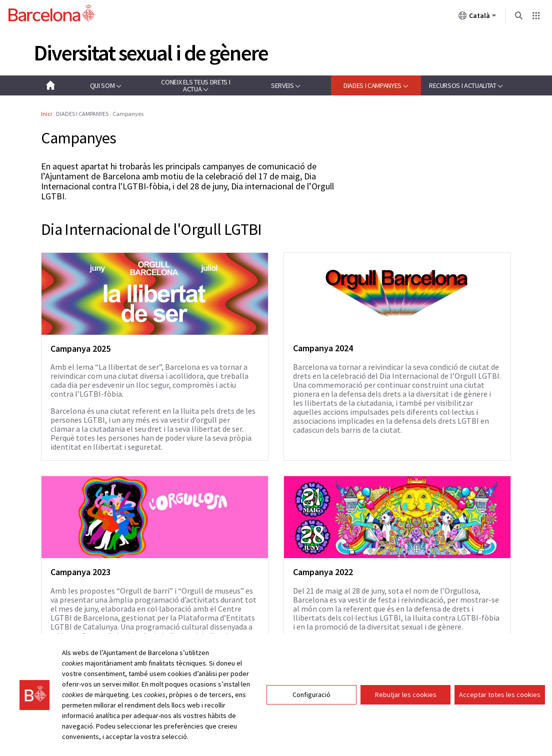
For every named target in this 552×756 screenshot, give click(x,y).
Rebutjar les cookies (406, 702)
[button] (105, 85)
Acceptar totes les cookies (500, 702)
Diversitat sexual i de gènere (151, 53)
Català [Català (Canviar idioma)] (477, 17)
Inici (46, 114)
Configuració (311, 702)
